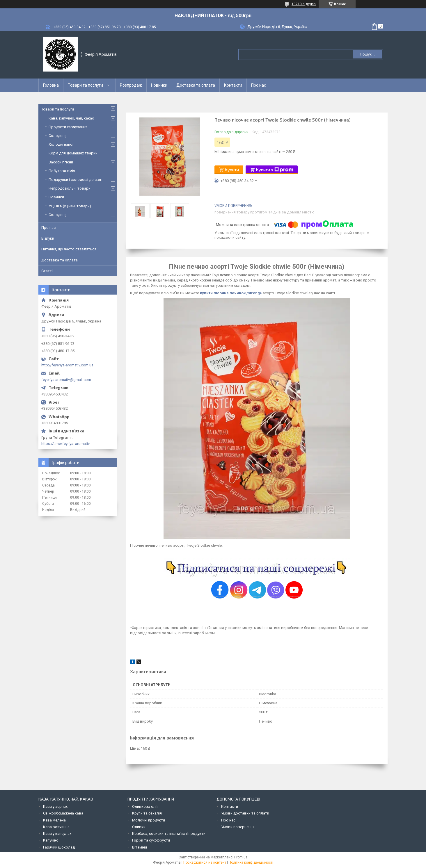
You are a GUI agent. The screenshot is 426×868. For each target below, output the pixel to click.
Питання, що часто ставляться (69, 249)
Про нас (259, 85)
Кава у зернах (55, 806)
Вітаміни (140, 847)
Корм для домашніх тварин (73, 153)
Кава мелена (54, 820)
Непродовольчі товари (70, 188)
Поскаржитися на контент (205, 862)
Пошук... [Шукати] (367, 54)
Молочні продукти (149, 820)
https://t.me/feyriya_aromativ (65, 444)
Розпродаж (131, 85)
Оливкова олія (145, 806)
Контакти (233, 85)
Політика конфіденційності (251, 862)
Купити (232, 170)
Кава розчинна (56, 827)
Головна (51, 85)
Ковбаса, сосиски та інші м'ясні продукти (169, 834)
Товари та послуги (85, 85)
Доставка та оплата (196, 85)
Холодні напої (61, 144)
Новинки (159, 85)
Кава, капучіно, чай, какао (71, 118)
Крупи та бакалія (147, 813)
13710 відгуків (304, 4)
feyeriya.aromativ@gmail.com (66, 380)
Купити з (275, 170)
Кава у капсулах (57, 834)
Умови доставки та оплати (245, 813)
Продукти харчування (68, 127)
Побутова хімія (62, 171)
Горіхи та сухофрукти (151, 840)
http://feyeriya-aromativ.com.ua (67, 365)
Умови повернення (238, 827)
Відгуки (48, 238)
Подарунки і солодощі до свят (76, 180)
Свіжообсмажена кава (63, 813)
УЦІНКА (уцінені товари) (70, 206)
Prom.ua (241, 857)
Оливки (139, 827)
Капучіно (51, 840)
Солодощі (57, 136)
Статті (47, 271)
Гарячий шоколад (59, 847)
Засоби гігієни (61, 162)
